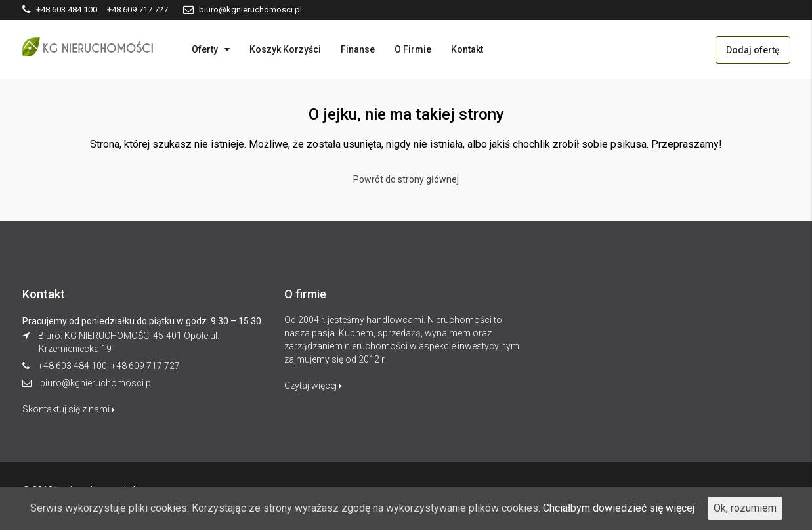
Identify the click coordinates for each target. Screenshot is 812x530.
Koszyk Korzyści (285, 49)
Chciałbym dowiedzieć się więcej (619, 508)
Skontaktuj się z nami (69, 409)
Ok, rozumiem (745, 508)
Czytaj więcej (313, 386)
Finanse (358, 49)
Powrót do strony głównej (406, 179)
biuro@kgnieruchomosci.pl (96, 383)
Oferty (205, 49)
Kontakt (467, 49)
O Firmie (413, 49)
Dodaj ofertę (753, 50)
